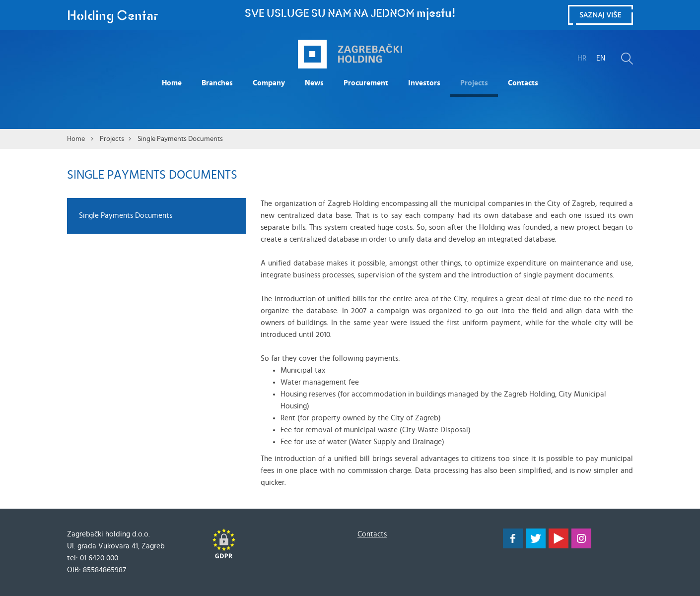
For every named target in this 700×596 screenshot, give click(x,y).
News (314, 83)
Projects (474, 83)
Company (269, 83)
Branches (217, 83)
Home (172, 83)
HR (582, 58)
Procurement (366, 83)
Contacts (523, 83)
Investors (424, 83)
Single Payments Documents (180, 139)
